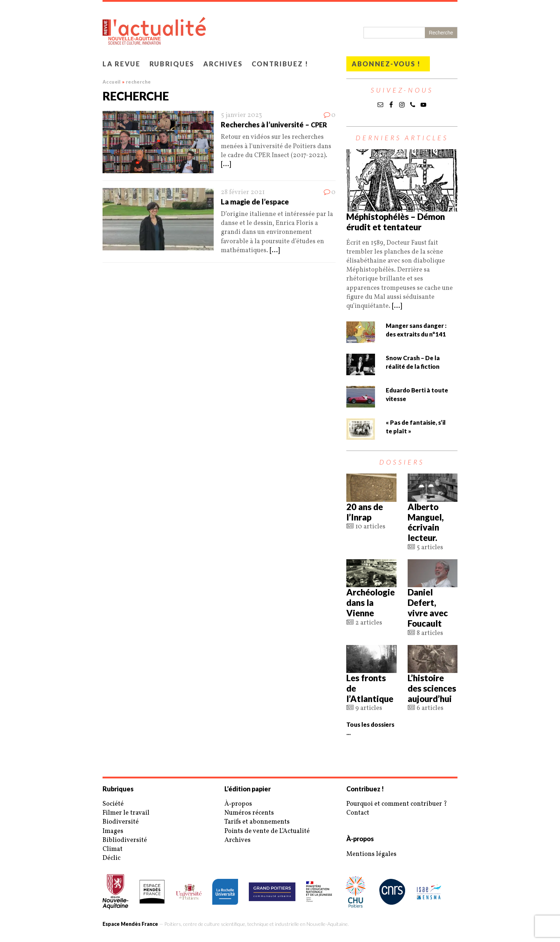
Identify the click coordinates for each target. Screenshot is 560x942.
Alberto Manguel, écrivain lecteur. (426, 522)
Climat (113, 849)
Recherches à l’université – (274, 124)
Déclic (111, 858)
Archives (223, 64)
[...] (226, 164)
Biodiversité (121, 822)
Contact (358, 813)
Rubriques (172, 64)
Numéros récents (249, 813)
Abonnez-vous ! (386, 64)
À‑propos (238, 804)
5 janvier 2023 (241, 115)
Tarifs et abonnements (257, 822)
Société (113, 804)
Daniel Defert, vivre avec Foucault (428, 607)
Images (113, 831)
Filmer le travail (126, 813)
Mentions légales (371, 854)
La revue (122, 64)
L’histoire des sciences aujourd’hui (432, 688)
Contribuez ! (280, 64)
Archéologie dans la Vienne (371, 602)
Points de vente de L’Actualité (267, 831)
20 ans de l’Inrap (365, 512)
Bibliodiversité (125, 840)
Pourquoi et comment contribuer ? (397, 804)
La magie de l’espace (255, 202)
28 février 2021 (243, 192)
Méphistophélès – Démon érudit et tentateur (396, 222)
